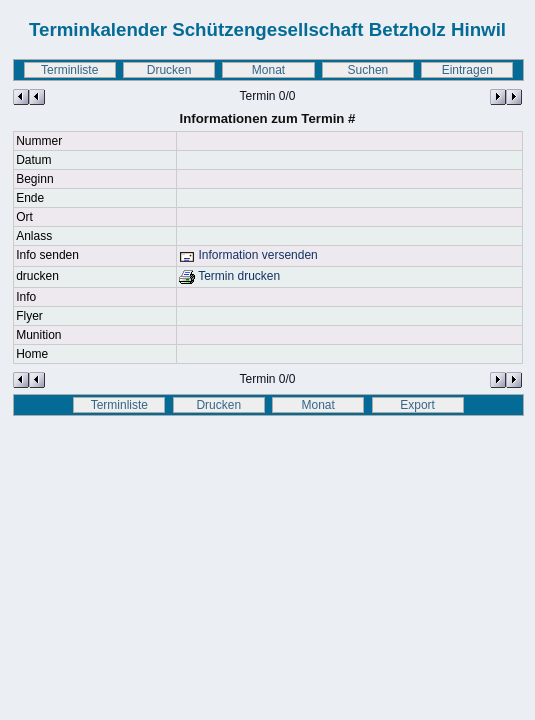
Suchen (368, 70)
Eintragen (467, 70)
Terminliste (69, 70)
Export (417, 405)
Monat (268, 70)
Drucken (169, 70)
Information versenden (248, 255)
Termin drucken (229, 276)
